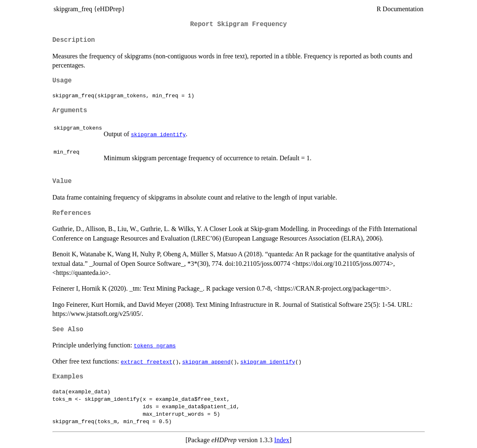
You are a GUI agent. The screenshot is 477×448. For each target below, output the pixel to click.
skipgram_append (206, 361)
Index (282, 440)
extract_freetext (147, 361)
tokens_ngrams (155, 345)
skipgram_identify (158, 134)
